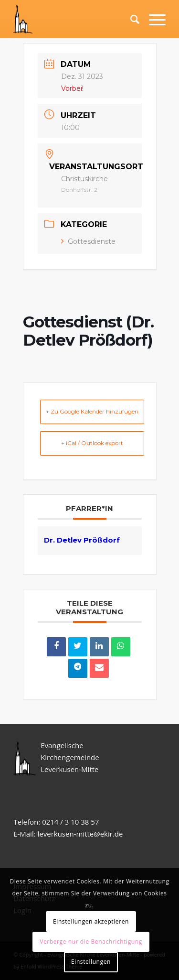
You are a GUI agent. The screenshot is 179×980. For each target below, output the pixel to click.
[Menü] (153, 19)
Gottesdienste (88, 241)
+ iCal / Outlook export (92, 443)
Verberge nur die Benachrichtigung (91, 942)
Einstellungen (91, 962)
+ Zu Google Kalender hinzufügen (92, 411)
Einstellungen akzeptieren (91, 921)
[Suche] (130, 19)
